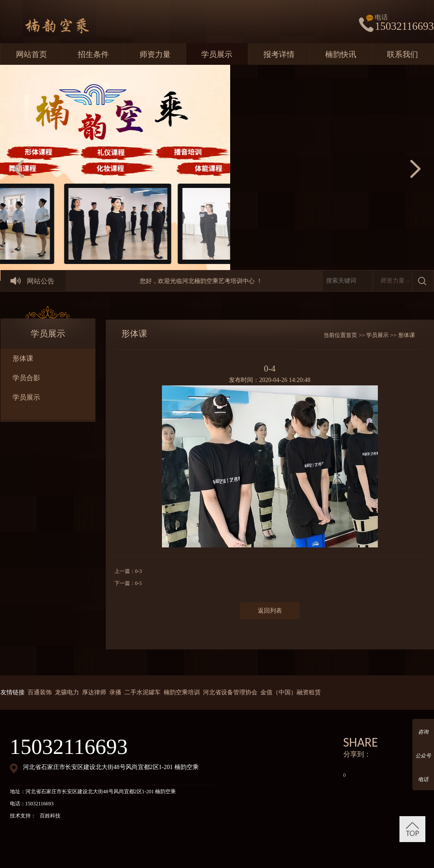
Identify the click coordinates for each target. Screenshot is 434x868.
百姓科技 (50, 816)
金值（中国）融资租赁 (291, 692)
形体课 (23, 358)
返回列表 (270, 611)
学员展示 (217, 54)
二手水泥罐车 (143, 692)
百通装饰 (40, 692)
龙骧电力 (67, 692)
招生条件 (93, 54)
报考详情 (279, 54)
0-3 (139, 571)
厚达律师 (94, 692)
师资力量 (155, 54)
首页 (352, 335)
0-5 (139, 583)
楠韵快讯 (341, 54)
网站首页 (32, 54)
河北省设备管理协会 (230, 692)
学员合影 (26, 378)
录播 (115, 692)
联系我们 (402, 54)
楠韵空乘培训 (182, 692)
